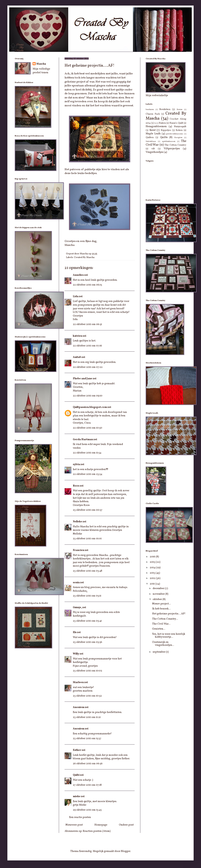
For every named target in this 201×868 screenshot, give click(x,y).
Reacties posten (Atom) (97, 831)
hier (104, 169)
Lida (76, 297)
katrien (77, 336)
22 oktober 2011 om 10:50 (87, 428)
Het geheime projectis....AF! (169, 614)
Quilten (150, 137)
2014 (153, 568)
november (159, 594)
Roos (76, 486)
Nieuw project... (161, 604)
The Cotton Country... (165, 619)
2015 (153, 562)
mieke (77, 796)
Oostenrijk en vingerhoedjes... (163, 644)
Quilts (164, 137)
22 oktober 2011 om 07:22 (88, 367)
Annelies (78, 275)
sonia (76, 583)
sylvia (76, 464)
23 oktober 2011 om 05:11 (87, 596)
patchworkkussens (175, 134)
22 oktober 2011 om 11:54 (87, 453)
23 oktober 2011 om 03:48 (87, 571)
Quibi (76, 775)
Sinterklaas (151, 141)
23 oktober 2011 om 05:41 (87, 621)
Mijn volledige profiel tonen (41, 71)
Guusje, (77, 607)
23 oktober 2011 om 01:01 (87, 539)
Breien (180, 109)
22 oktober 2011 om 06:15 (87, 285)
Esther (77, 750)
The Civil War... (161, 624)
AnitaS (77, 357)
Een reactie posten (80, 817)
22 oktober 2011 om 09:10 (88, 396)
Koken (179, 130)
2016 (153, 557)
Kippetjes (166, 130)
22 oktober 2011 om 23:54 (87, 474)
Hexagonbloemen (156, 127)
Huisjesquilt (180, 127)
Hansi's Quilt (176, 123)
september (159, 652)
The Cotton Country (175, 145)
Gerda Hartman (83, 440)
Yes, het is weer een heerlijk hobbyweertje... (169, 636)
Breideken (165, 109)
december (159, 588)
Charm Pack (153, 114)
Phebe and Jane (83, 379)
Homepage (101, 825)
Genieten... (159, 629)
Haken (162, 123)
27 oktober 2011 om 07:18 (87, 785)
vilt (153, 149)
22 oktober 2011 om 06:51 (87, 324)
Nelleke (77, 522)
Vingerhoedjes (154, 152)
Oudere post (126, 825)
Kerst (153, 130)
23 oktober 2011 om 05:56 (87, 642)
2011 (153, 584)
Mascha (41, 64)
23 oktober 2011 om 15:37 (87, 739)
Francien (78, 550)
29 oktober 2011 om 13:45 (87, 810)
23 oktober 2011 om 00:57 (88, 510)
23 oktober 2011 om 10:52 (87, 696)
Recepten (178, 137)
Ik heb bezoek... (161, 609)
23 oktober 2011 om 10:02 (87, 671)
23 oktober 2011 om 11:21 (87, 717)
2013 (153, 573)
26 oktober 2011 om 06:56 (88, 764)
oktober (158, 599)
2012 (153, 578)
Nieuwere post (74, 825)
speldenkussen (169, 141)
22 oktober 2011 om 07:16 (87, 346)
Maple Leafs (153, 134)
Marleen (78, 682)
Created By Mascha (84, 257)
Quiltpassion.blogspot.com (90, 407)
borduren (150, 109)
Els (75, 632)
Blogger (126, 851)
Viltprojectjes (172, 149)
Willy (76, 654)
